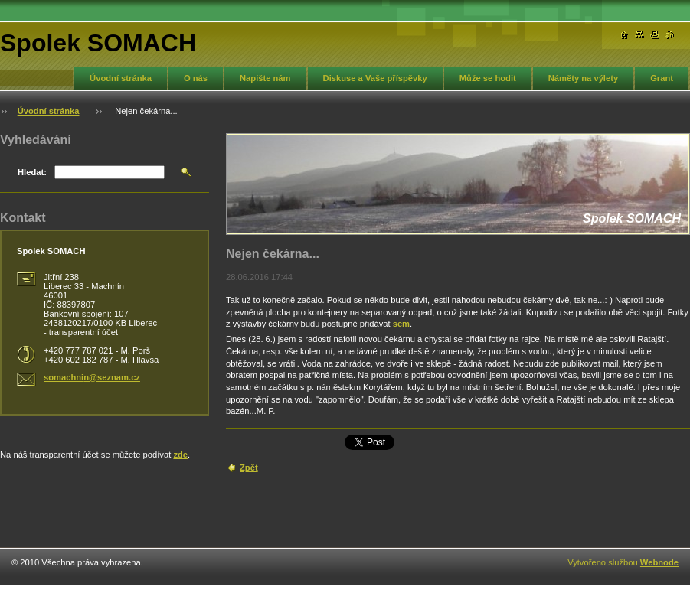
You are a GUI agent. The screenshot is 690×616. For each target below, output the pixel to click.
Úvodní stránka (121, 78)
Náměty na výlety (583, 78)
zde (180, 455)
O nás (196, 78)
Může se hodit (488, 78)
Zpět (249, 468)
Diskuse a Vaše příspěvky (375, 78)
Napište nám (265, 78)
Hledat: (32, 172)
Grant (662, 78)
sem (401, 324)
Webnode (659, 562)
